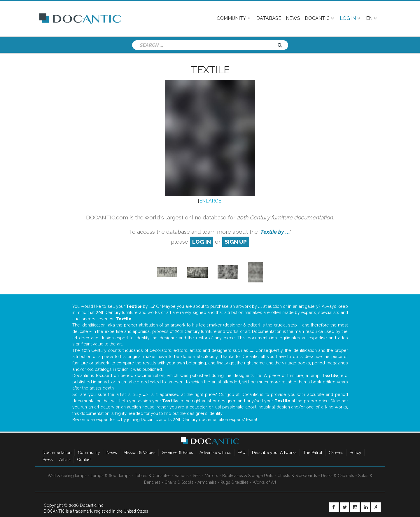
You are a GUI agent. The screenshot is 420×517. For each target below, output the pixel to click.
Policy (356, 453)
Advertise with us (215, 453)
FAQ (242, 453)
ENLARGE (210, 201)
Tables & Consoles (153, 476)
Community (89, 453)
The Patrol (313, 453)
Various (182, 476)
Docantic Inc (92, 505)
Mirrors (211, 476)
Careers (336, 453)
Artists (65, 460)
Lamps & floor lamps (111, 476)
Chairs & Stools (179, 482)
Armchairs (207, 482)
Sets (197, 476)
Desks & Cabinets (338, 476)
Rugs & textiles (235, 482)
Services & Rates (177, 453)
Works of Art (264, 482)
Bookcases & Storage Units (248, 476)
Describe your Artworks (274, 453)
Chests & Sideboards (297, 476)
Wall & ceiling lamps (67, 476)
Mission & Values (139, 453)
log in (202, 242)
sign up (236, 242)
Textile (210, 70)
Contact (84, 460)
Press (48, 460)
